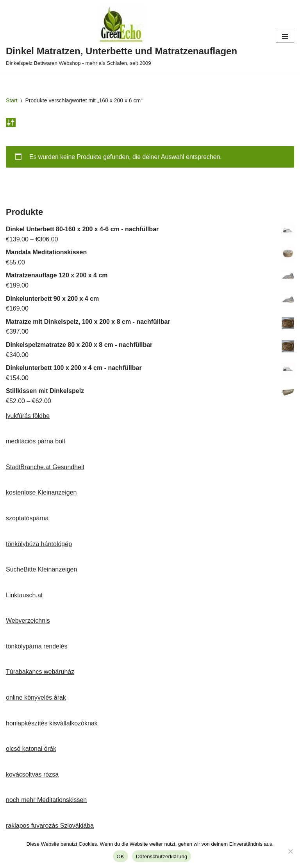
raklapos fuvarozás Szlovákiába (50, 826)
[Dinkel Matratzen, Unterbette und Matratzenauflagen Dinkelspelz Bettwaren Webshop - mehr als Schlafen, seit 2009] (121, 36)
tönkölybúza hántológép (39, 544)
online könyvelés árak (36, 698)
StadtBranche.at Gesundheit (45, 467)
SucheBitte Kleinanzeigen (41, 570)
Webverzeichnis (28, 621)
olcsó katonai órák (31, 749)
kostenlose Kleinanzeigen (41, 493)
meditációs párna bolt (36, 442)
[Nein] (290, 851)
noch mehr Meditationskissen (46, 800)
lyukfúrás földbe (28, 416)
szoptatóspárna (27, 519)
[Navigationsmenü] (285, 36)
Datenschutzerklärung (162, 856)
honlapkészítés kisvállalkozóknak (52, 723)
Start (12, 100)
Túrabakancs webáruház (40, 672)
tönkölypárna (25, 647)
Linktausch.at (24, 596)
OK (121, 856)
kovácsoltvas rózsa (32, 775)
